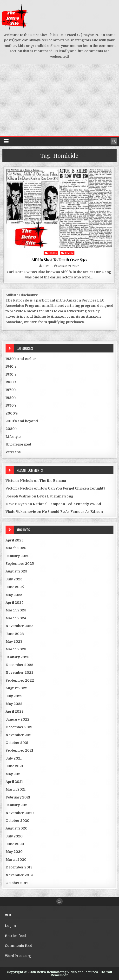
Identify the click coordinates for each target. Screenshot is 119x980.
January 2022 (17, 719)
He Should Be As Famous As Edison (72, 512)
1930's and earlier (21, 359)
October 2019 (17, 883)
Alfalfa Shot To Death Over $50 (59, 260)
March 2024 (16, 618)
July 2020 (14, 836)
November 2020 (20, 813)
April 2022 (15, 711)
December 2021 (19, 727)
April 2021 (14, 782)
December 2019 (19, 867)
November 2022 (20, 672)
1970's (11, 390)
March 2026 (16, 548)
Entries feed (15, 936)
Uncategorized (18, 444)
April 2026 (15, 540)
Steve (46, 266)
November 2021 (19, 735)
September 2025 (20, 564)
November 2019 (19, 875)
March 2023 (16, 649)
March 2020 (16, 860)
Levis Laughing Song (55, 496)
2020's (12, 429)
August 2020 (17, 828)
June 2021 (14, 766)
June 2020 (15, 844)
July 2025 (14, 579)
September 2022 (20, 680)
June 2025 (15, 587)
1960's (11, 382)
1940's (53, 253)
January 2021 (17, 805)
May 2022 (14, 704)
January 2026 (17, 556)
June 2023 (15, 634)
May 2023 (14, 641)
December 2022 (19, 665)
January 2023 (17, 657)
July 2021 (14, 758)
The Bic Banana (53, 481)
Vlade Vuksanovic (21, 512)
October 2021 (17, 743)
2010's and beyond (22, 421)
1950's (69, 253)
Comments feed (19, 946)
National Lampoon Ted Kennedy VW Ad (67, 504)
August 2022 (16, 688)
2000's (12, 413)
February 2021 (18, 797)
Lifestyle (13, 437)
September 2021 (19, 750)
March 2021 (16, 789)
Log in (10, 926)
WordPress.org (18, 956)
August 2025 (16, 571)
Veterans (13, 452)
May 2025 (14, 595)
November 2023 (20, 626)
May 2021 (14, 774)
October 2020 (17, 821)
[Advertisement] (59, 100)
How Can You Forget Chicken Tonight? (72, 488)
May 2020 (14, 852)
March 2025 (16, 610)
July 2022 (14, 696)
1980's (11, 398)
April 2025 (14, 603)
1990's (11, 405)
